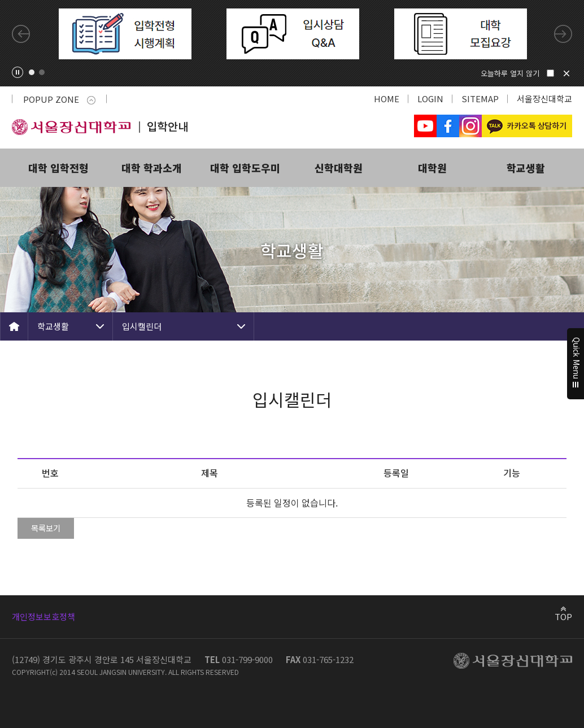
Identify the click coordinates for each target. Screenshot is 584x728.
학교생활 (526, 168)
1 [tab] (32, 72)
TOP (563, 616)
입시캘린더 (142, 326)
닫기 (566, 73)
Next (563, 34)
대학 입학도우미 (245, 168)
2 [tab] (42, 72)
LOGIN (430, 99)
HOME (387, 99)
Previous (21, 34)
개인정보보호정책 (43, 616)
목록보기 (46, 528)
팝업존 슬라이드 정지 (18, 72)
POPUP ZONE (59, 99)
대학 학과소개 (152, 168)
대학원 (432, 168)
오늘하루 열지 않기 (510, 73)
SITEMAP (480, 99)
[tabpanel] (125, 34)
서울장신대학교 (544, 99)
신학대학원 (339, 168)
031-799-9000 (247, 659)
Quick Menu (576, 364)
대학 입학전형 (58, 168)
